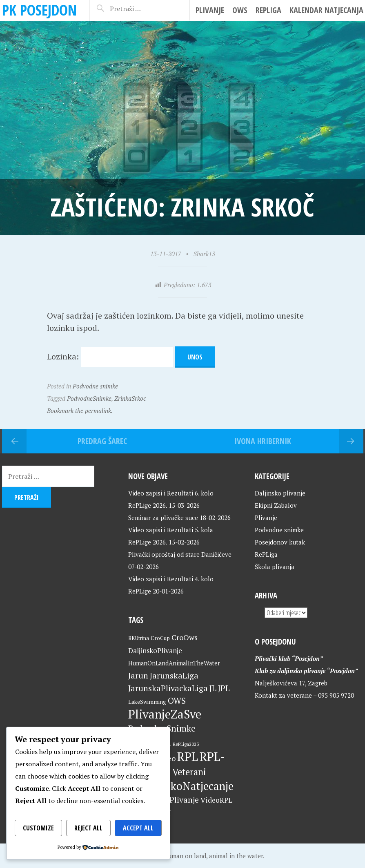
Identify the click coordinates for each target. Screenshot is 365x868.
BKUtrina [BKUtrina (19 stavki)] (139, 638)
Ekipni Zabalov (276, 505)
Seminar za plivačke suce (163, 518)
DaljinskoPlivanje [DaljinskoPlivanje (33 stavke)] (155, 650)
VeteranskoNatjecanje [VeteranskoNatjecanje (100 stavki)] (181, 786)
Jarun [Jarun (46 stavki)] (138, 675)
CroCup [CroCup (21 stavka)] (160, 638)
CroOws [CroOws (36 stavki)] (185, 637)
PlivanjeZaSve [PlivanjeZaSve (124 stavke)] (165, 714)
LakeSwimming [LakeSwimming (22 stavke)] (147, 702)
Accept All (138, 828)
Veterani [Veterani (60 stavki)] (189, 772)
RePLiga (268, 10)
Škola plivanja (275, 567)
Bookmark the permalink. (80, 411)
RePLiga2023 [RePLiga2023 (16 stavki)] (186, 744)
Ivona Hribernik (263, 441)
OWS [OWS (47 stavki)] (177, 701)
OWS (240, 10)
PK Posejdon (39, 10)
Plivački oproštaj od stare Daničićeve (180, 554)
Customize (38, 828)
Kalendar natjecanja (326, 10)
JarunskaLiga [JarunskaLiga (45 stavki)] (174, 675)
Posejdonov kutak (280, 542)
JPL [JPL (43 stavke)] (224, 688)
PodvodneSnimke (89, 398)
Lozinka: (110, 356)
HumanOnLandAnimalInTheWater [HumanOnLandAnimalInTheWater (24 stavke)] (174, 663)
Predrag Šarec (102, 441)
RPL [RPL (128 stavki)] (188, 756)
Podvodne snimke (95, 386)
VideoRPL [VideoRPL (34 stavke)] (216, 800)
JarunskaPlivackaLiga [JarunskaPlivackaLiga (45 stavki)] (168, 688)
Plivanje (210, 10)
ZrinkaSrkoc (130, 398)
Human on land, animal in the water (213, 856)
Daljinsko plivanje (280, 493)
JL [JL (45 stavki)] (213, 688)
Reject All (88, 828)
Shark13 (204, 254)
